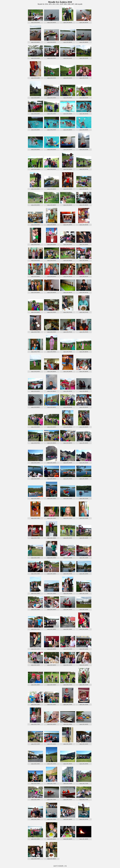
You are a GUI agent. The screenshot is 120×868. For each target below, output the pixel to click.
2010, (62, 4)
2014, (47, 4)
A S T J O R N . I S (60, 866)
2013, (51, 4)
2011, (58, 4)
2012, (54, 4)
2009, (66, 4)
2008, (69, 4)
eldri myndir (79, 4)
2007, (73, 4)
